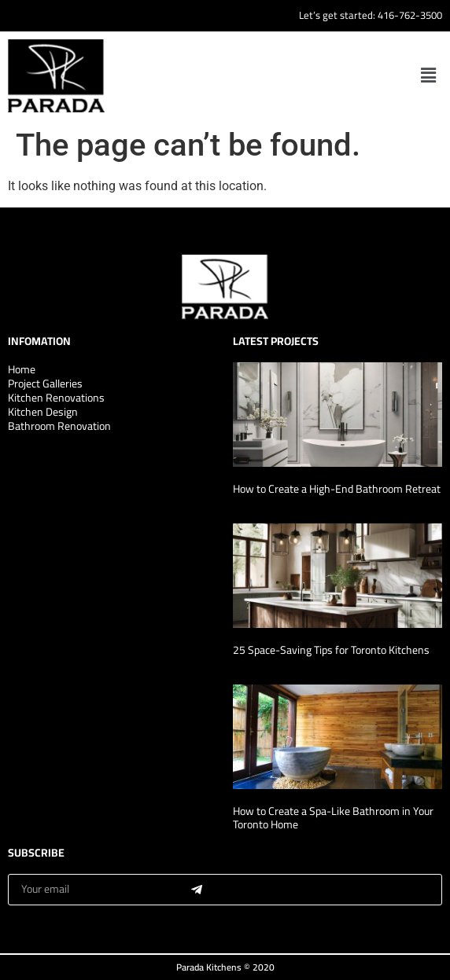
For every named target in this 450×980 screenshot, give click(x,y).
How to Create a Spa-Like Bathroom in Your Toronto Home (333, 818)
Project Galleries (45, 384)
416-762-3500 (410, 15)
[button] (429, 75)
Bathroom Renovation (59, 426)
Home (22, 369)
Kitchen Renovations (56, 398)
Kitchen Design (43, 412)
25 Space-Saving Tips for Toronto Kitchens (331, 650)
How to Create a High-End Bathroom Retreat (337, 489)
